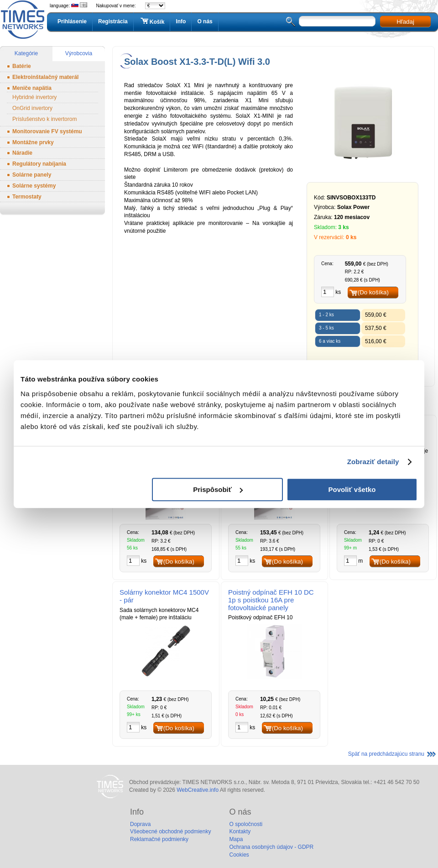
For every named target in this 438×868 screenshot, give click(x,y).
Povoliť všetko (352, 489)
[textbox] (337, 21)
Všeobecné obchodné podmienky (170, 831)
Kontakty (240, 831)
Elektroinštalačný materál (45, 77)
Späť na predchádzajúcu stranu (386, 754)
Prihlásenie (72, 21)
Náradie (22, 153)
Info (181, 21)
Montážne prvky (33, 142)
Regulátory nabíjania (39, 164)
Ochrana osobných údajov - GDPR (271, 847)
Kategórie (26, 53)
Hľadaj (405, 22)
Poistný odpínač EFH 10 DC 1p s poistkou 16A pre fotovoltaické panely (271, 600)
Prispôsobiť (218, 489)
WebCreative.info (198, 790)
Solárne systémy (34, 186)
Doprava (140, 824)
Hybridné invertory (34, 97)
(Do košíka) (373, 292)
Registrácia (113, 21)
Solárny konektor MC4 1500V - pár (164, 596)
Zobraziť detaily (373, 462)
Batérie (22, 66)
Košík (152, 21)
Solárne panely (32, 175)
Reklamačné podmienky (159, 839)
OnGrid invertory (32, 108)
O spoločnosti (246, 824)
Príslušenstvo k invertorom (44, 119)
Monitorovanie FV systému (47, 131)
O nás (205, 21)
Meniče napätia (32, 88)
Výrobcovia (79, 53)
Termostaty (27, 197)
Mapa (236, 839)
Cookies (239, 855)
